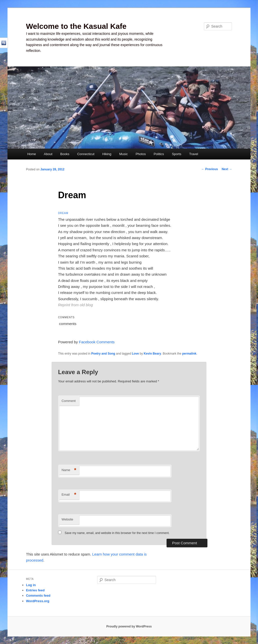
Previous (210, 169)
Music (123, 154)
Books (65, 154)
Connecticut (86, 154)
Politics (159, 154)
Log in (31, 585)
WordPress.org (38, 601)
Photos (141, 154)
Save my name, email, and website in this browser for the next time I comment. (117, 533)
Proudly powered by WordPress (129, 626)
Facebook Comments (97, 342)
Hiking (107, 154)
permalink (189, 354)
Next (227, 169)
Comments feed (38, 596)
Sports (177, 154)
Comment (69, 401)
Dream (63, 213)
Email (69, 495)
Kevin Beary (152, 354)
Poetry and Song (103, 354)
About (48, 154)
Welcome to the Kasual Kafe (76, 26)
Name (69, 470)
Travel (194, 154)
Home (32, 154)
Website (68, 519)
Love (135, 354)
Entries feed (35, 590)
